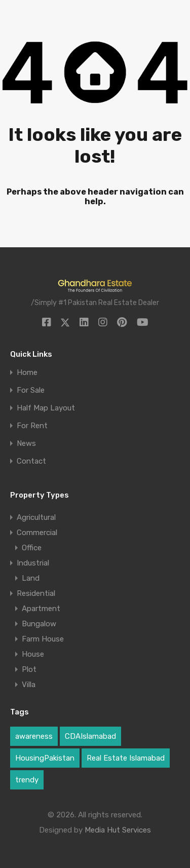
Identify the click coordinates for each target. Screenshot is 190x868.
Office (32, 548)
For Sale (31, 390)
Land (31, 578)
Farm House (43, 639)
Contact (31, 461)
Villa (29, 685)
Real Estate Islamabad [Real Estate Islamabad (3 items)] (126, 758)
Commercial (37, 533)
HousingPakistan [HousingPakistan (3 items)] (45, 758)
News (26, 444)
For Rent (32, 426)
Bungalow (39, 624)
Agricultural (36, 517)
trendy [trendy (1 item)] (27, 780)
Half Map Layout (46, 408)
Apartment (41, 609)
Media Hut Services (118, 830)
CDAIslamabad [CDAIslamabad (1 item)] (90, 736)
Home (27, 373)
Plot (29, 669)
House (33, 654)
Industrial (33, 563)
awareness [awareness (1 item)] (34, 736)
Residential (36, 593)
